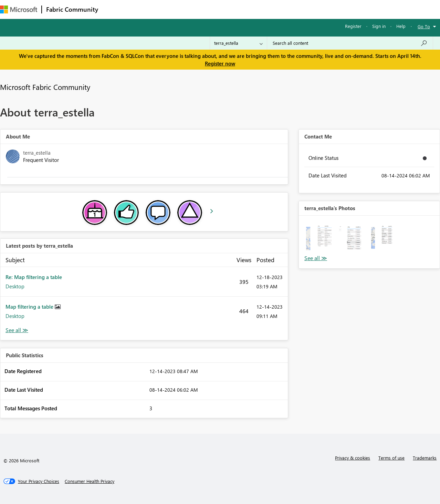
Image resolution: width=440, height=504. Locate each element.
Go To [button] (424, 26)
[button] (321, 237)
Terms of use (391, 458)
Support (289, 9)
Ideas (172, 9)
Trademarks (425, 458)
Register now (220, 63)
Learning (260, 9)
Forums (114, 9)
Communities (203, 9)
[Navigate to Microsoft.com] (19, 9)
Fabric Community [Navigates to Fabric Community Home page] (72, 9)
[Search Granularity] (238, 43)
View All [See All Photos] (316, 258)
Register (353, 26)
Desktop (15, 286)
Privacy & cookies (353, 458)
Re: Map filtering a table (34, 277)
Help (401, 26)
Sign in (379, 26)
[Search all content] (350, 43)
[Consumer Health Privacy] (90, 481)
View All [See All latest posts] (17, 330)
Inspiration (144, 9)
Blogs (234, 9)
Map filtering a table (30, 307)
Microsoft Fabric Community (45, 87)
